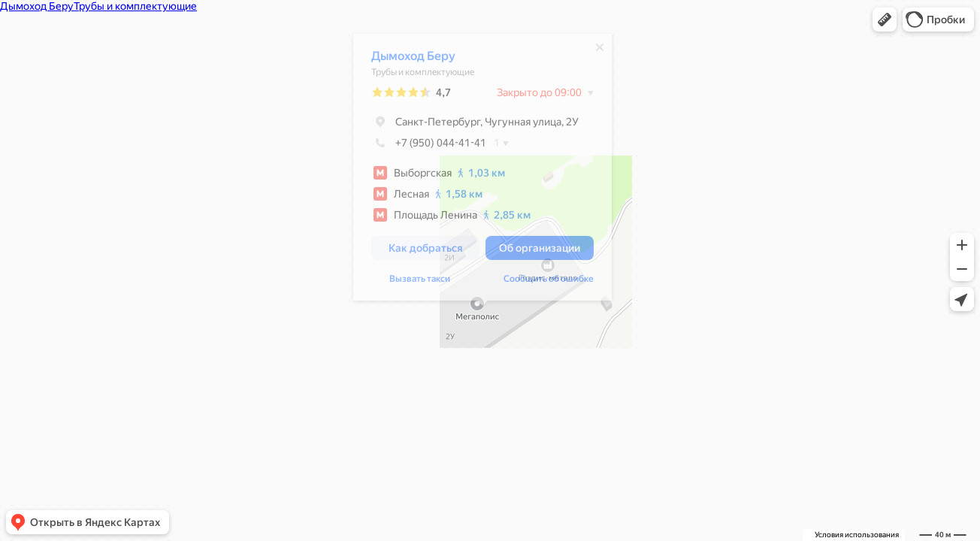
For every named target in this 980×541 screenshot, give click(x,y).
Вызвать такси (420, 283)
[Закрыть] (600, 51)
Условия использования (857, 535)
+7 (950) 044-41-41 (429, 147)
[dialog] (482, 171)
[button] (885, 20)
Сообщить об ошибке (549, 283)
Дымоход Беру (413, 60)
